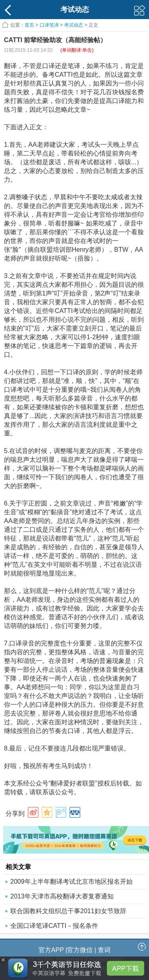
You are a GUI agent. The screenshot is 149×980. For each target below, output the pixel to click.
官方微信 (80, 950)
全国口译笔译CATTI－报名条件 (54, 926)
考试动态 (74, 25)
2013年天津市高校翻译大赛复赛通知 (62, 896)
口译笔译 (49, 25)
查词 (104, 950)
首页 (29, 25)
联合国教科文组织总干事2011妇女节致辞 (68, 911)
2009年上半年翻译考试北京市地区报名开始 (72, 882)
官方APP (51, 950)
